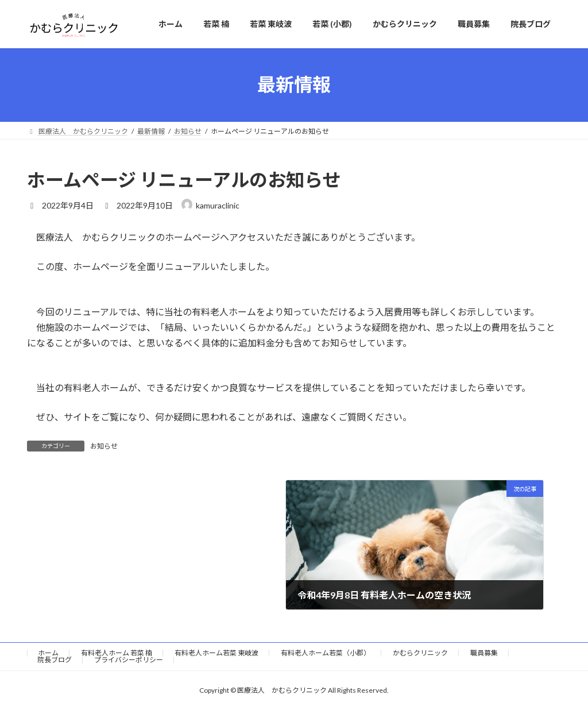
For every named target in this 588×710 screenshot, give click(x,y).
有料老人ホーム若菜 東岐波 (216, 653)
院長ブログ (55, 660)
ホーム (48, 653)
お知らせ (104, 446)
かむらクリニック (420, 653)
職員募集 (484, 653)
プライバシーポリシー (129, 660)
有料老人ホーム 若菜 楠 (117, 653)
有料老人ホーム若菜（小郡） (326, 653)
